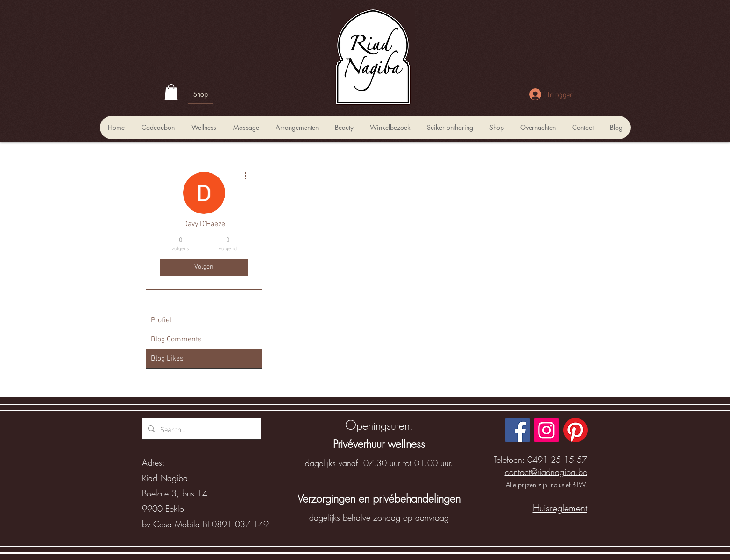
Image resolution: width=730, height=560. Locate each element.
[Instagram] (546, 430)
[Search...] (201, 429)
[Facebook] (517, 430)
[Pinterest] (575, 430)
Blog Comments (176, 340)
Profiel (161, 320)
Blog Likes (167, 359)
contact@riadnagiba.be (546, 472)
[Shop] (201, 94)
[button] (171, 92)
